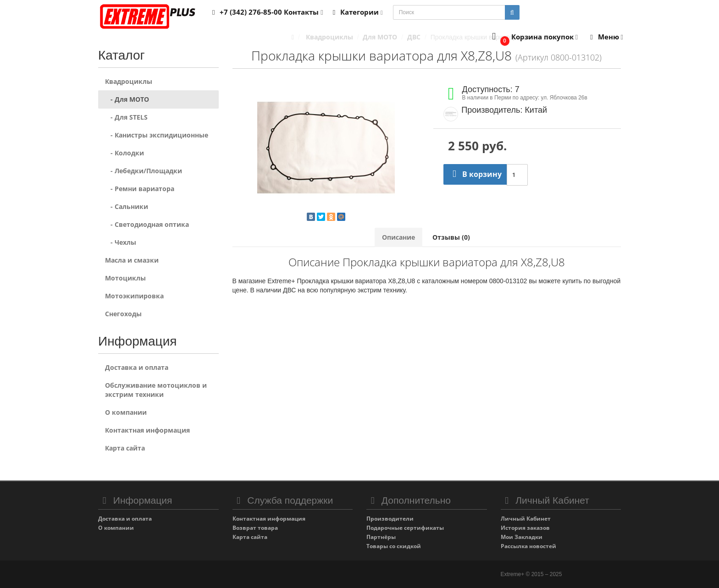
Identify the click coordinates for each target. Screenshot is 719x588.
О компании (126, 412)
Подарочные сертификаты (405, 528)
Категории (356, 12)
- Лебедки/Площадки (144, 171)
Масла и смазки (132, 260)
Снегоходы (123, 314)
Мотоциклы (125, 278)
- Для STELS (126, 117)
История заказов (525, 528)
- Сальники (127, 206)
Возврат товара (255, 528)
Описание (398, 237)
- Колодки (124, 153)
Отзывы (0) (451, 237)
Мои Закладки (522, 537)
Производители (390, 519)
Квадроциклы (129, 81)
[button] (533, 37)
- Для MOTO (127, 99)
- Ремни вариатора (140, 189)
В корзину (475, 174)
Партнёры (381, 537)
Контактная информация (147, 430)
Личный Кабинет (526, 519)
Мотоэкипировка (134, 296)
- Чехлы (121, 242)
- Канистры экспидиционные (157, 135)
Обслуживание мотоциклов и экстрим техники (156, 390)
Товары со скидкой (394, 546)
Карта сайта (125, 448)
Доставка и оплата (137, 367)
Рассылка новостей (528, 546)
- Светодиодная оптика (147, 224)
